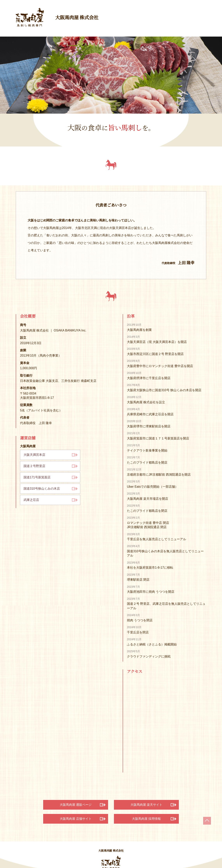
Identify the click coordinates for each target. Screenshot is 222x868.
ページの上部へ (207, 821)
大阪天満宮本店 (34, 455)
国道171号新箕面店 (37, 477)
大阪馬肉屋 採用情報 (146, 819)
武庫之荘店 (31, 500)
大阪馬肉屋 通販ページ (76, 805)
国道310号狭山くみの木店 (42, 489)
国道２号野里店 (34, 466)
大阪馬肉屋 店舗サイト (76, 819)
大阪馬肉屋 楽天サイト (146, 805)
